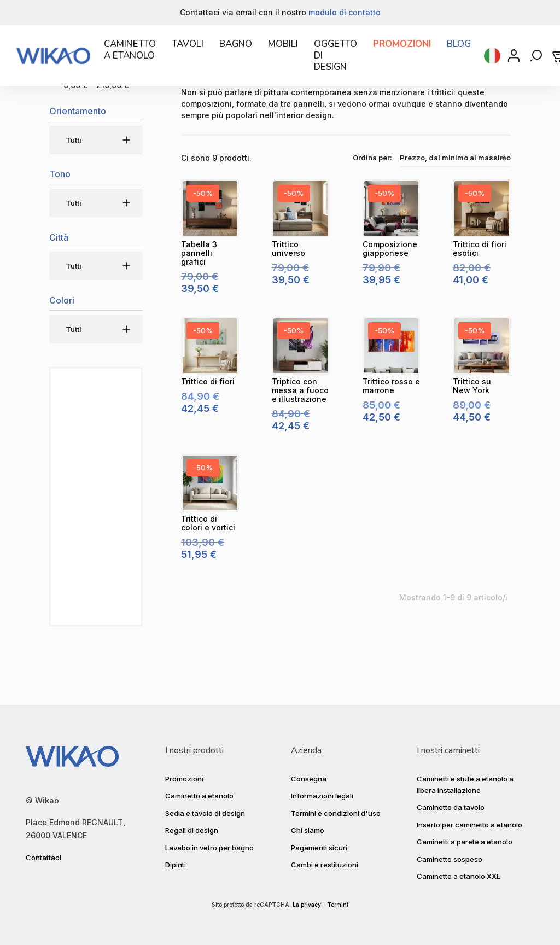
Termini (338, 905)
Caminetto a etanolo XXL (459, 872)
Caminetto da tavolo (451, 803)
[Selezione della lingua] (492, 62)
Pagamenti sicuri (319, 843)
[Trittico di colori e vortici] (210, 535)
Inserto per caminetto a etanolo (469, 821)
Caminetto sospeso (450, 855)
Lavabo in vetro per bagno (209, 843)
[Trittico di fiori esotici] (482, 260)
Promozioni (184, 775)
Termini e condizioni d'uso (336, 809)
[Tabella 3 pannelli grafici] (210, 260)
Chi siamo (308, 826)
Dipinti (176, 861)
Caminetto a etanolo (199, 792)
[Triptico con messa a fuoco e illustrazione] (301, 398)
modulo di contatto (345, 12)
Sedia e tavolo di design (205, 809)
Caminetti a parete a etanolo (465, 838)
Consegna (309, 775)
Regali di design (192, 826)
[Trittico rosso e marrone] (392, 398)
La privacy (307, 905)
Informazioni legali (322, 792)
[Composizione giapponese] (392, 260)
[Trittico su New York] (482, 398)
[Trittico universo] (301, 260)
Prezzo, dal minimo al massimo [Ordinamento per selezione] (455, 209)
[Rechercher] (537, 62)
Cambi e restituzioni (325, 861)
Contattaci (43, 854)
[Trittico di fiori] (210, 398)
